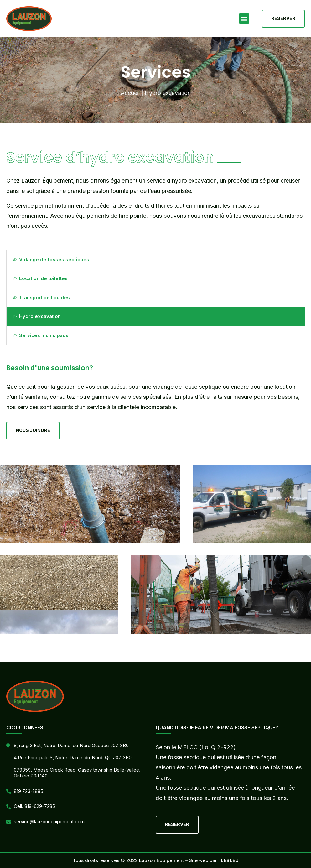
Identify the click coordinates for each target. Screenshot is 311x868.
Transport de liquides (41, 297)
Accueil (130, 93)
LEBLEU (230, 860)
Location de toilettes (40, 278)
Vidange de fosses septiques (51, 260)
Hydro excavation (37, 316)
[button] (244, 19)
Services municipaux (41, 335)
